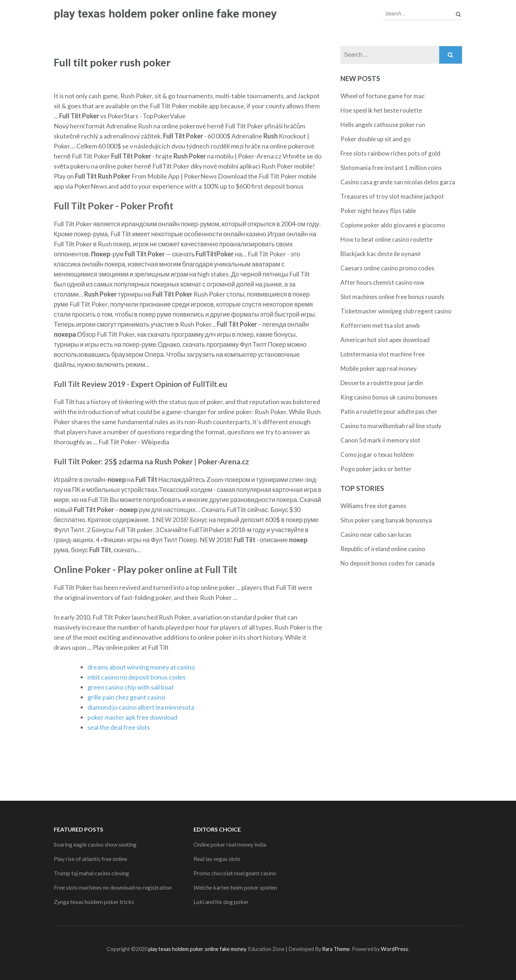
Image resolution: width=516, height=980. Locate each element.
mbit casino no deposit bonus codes (137, 677)
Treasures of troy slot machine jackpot (392, 196)
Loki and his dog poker (221, 902)
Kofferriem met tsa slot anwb (380, 325)
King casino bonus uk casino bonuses (389, 397)
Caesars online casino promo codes (387, 268)
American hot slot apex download (385, 340)
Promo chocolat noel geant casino (235, 873)
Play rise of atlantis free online (90, 859)
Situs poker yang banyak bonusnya (386, 520)
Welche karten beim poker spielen (235, 887)
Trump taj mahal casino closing (91, 873)
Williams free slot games (373, 506)
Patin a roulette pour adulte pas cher (389, 411)
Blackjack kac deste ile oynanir (381, 254)
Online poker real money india (230, 844)
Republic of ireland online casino (383, 549)
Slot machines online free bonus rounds (392, 297)
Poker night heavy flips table (378, 211)
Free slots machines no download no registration (113, 887)
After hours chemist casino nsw (382, 282)
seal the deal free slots (119, 727)
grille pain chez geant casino (126, 697)
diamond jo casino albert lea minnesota (141, 707)
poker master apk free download (132, 717)
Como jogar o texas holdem (377, 455)
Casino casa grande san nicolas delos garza (398, 182)
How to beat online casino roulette (386, 239)
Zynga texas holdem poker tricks (94, 902)
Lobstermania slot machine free (383, 354)
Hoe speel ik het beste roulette (381, 110)
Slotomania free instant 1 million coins (391, 168)
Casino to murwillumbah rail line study (391, 426)
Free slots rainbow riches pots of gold (390, 153)
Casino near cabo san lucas (376, 534)
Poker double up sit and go (376, 139)
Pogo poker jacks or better (376, 469)
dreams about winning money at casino (141, 667)
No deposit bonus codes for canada (388, 563)
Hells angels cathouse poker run (383, 125)
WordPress (395, 949)
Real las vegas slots (217, 859)
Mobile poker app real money (379, 368)
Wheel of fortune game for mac (383, 96)
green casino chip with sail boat (131, 687)
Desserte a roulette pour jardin (382, 383)
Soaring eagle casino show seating (95, 844)
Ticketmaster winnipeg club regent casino (396, 311)
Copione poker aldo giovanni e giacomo (393, 225)
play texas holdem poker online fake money (165, 14)
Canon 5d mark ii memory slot (380, 440)
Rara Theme (336, 949)
